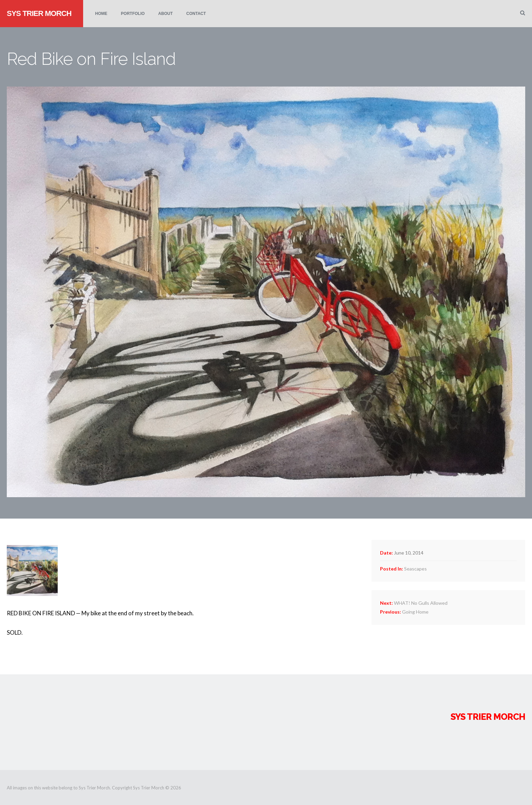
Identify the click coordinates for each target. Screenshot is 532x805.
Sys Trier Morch (39, 13)
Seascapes (415, 569)
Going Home (404, 612)
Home (101, 14)
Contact (196, 14)
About (165, 14)
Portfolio (133, 14)
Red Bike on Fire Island (91, 59)
